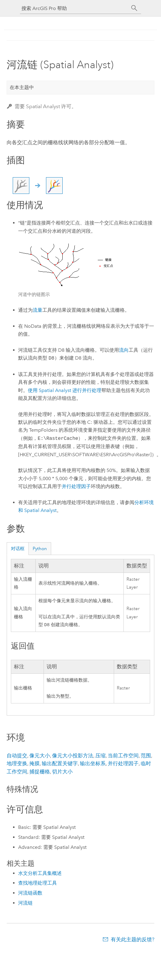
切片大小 (62, 772)
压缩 (100, 756)
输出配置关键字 (60, 764)
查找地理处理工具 (38, 884)
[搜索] (134, 8)
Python (40, 549)
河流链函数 (30, 894)
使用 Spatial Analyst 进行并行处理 (65, 390)
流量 (38, 310)
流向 (124, 350)
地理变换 (17, 764)
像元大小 (40, 756)
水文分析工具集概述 (40, 874)
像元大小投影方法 (73, 756)
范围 (146, 756)
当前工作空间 (123, 756)
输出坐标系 (93, 764)
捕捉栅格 (40, 772)
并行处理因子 (76, 486)
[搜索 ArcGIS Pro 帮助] (74, 8)
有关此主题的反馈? (133, 940)
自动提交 (17, 756)
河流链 (25, 904)
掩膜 (34, 764)
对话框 (18, 549)
